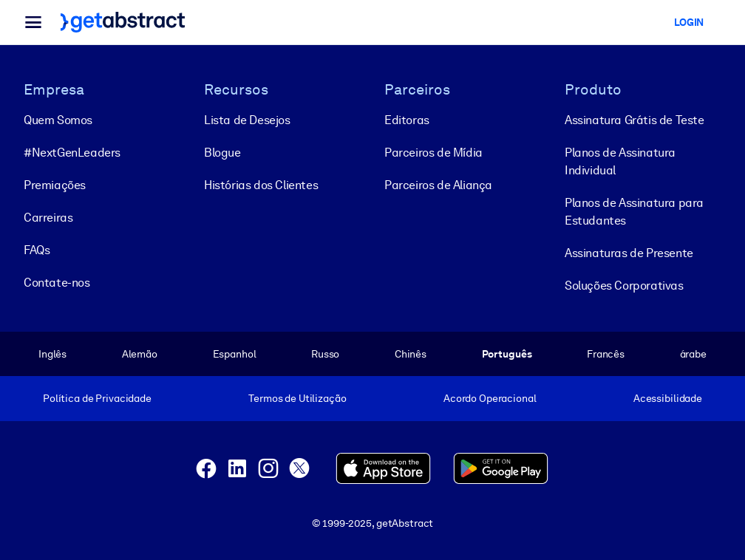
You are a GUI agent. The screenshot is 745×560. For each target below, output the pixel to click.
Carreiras (48, 218)
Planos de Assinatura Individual (620, 161)
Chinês (411, 354)
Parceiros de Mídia (433, 153)
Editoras (407, 120)
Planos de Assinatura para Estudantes (634, 212)
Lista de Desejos (247, 120)
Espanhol (235, 354)
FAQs (37, 250)
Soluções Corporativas (624, 286)
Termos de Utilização (297, 398)
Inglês (52, 354)
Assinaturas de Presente (629, 253)
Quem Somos (58, 120)
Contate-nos (57, 283)
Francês (606, 354)
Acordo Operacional (490, 398)
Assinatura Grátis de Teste (635, 120)
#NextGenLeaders (72, 153)
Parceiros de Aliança (438, 185)
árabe (693, 354)
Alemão (140, 354)
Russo (325, 354)
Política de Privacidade (97, 398)
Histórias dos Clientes (261, 185)
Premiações (55, 185)
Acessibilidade (668, 398)
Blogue (222, 153)
